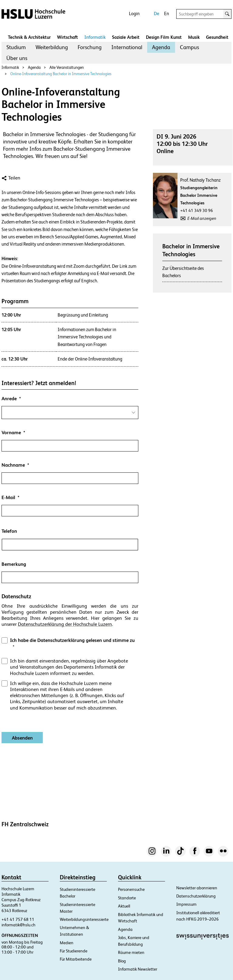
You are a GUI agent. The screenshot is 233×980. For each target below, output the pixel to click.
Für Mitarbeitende (76, 959)
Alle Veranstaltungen (67, 67)
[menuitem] (16, 47)
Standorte (127, 898)
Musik (194, 37)
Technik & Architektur (29, 37)
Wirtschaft (68, 37)
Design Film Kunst (164, 37)
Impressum (186, 904)
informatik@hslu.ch (19, 925)
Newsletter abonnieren (197, 888)
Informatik (95, 37)
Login (134, 13)
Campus (189, 47)
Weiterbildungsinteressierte (84, 919)
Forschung (90, 47)
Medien (67, 943)
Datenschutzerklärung (196, 896)
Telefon (9, 531)
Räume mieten (131, 952)
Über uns (17, 58)
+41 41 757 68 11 (18, 919)
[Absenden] (22, 738)
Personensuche (131, 889)
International (127, 47)
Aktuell (124, 906)
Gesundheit (217, 37)
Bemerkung (14, 564)
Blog (122, 961)
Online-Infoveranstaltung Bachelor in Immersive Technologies (61, 74)
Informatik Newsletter (138, 969)
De (157, 13)
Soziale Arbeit (126, 37)
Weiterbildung (52, 47)
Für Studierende (74, 951)
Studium (16, 47)
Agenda (161, 47)
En (167, 13)
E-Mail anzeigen (202, 218)
